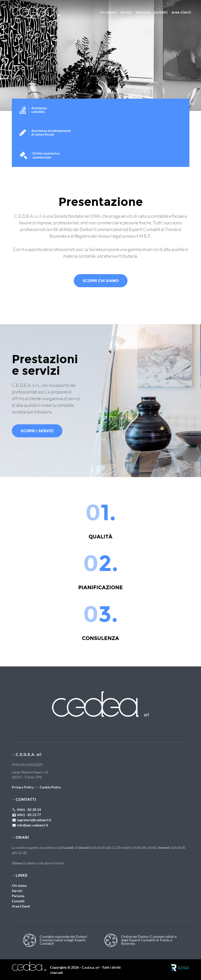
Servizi (17, 891)
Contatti (18, 901)
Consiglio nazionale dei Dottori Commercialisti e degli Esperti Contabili (55, 940)
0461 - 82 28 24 (26, 810)
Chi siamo (19, 885)
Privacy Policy (23, 787)
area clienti (181, 12)
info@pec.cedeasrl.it (30, 825)
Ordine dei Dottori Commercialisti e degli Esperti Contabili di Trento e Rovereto (140, 940)
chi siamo (108, 12)
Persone (18, 896)
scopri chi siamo (101, 281)
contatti (161, 12)
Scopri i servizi (37, 431)
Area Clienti (21, 906)
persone (143, 12)
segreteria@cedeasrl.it (31, 820)
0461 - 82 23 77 (26, 815)
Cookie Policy (50, 787)
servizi (126, 12)
